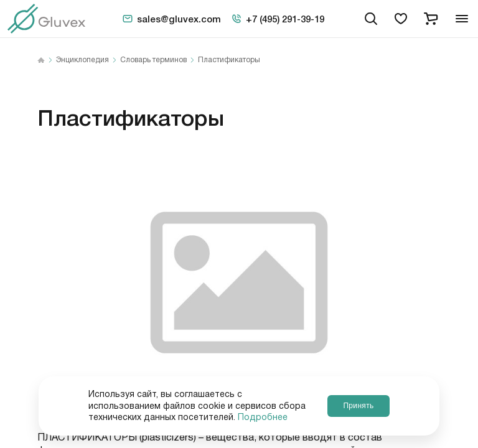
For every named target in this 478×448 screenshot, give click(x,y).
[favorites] (401, 19)
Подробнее (263, 418)
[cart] (431, 19)
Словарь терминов (153, 60)
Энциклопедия (82, 60)
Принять (358, 406)
